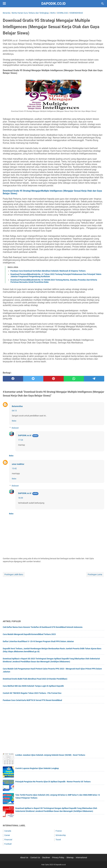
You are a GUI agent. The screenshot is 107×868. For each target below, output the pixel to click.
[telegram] (94, 379)
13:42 (14, 468)
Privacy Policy (58, 857)
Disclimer (46, 857)
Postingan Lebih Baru (14, 574)
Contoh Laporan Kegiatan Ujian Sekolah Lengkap (37, 768)
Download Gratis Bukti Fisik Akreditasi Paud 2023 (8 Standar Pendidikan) (35, 679)
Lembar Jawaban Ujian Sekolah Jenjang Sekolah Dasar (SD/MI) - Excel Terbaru (50, 755)
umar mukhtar (18, 464)
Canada (8, 831)
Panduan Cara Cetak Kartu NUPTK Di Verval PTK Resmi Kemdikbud (32, 700)
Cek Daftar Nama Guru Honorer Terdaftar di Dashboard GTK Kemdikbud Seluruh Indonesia (43, 627)
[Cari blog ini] (103, 4)
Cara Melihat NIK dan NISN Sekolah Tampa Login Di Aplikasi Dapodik (33, 686)
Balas (14, 421)
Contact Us (35, 857)
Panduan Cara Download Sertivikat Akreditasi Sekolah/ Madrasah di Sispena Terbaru (48, 271)
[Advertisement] (53, 597)
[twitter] (33, 379)
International (81, 857)
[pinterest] (53, 379)
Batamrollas (17, 406)
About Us (24, 857)
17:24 (21, 440)
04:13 (14, 411)
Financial (8, 840)
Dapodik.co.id (53, 4)
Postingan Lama (95, 574)
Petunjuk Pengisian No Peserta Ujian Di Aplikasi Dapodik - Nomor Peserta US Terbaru (53, 782)
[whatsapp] (74, 379)
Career (7, 835)
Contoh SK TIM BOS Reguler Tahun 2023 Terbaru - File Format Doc (32, 693)
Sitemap (70, 857)
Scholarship (61, 835)
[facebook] (13, 379)
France (59, 831)
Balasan (15, 428)
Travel (58, 840)
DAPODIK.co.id (25, 435)
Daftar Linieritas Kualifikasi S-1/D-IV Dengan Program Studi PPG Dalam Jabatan (38, 641)
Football (8, 844)
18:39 (21, 498)
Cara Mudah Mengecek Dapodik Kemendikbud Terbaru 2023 (29, 634)
